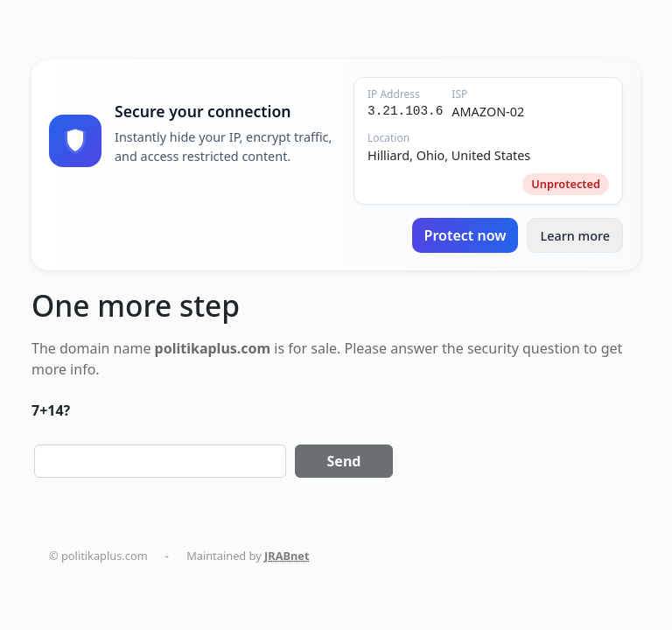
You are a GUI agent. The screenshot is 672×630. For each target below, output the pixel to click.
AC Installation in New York (365, 572)
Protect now (465, 235)
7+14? (51, 410)
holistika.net (591, 556)
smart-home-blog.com (215, 572)
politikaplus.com (495, 556)
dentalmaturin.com (381, 556)
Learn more (575, 236)
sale (324, 348)
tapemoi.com (101, 572)
